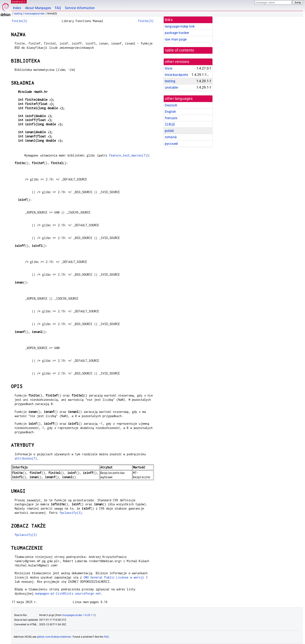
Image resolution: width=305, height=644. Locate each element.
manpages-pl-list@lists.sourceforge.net (68, 593)
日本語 (170, 124)
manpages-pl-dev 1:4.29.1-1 (78, 615)
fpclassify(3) (71, 513)
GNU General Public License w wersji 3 (116, 577)
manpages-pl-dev (35, 14)
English (170, 112)
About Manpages (38, 8)
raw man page (176, 39)
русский (171, 144)
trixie (168, 68)
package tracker (177, 33)
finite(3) (19, 21)
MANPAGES (19, 2)
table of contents (180, 50)
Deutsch (171, 105)
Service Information (80, 8)
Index (17, 8)
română (171, 137)
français (171, 118)
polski (169, 131)
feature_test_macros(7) (128, 155)
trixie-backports (176, 75)
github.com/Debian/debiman (54, 637)
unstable (171, 87)
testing (18, 14)
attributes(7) (26, 458)
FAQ (58, 8)
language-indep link (180, 26)
